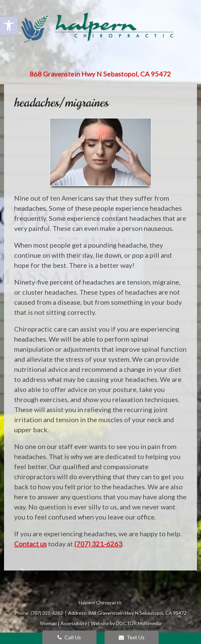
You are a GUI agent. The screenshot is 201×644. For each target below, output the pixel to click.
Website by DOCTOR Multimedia (126, 623)
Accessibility (74, 623)
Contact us (30, 544)
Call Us (69, 637)
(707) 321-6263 (98, 544)
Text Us (132, 637)
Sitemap (48, 623)
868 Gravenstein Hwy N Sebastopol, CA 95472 (100, 74)
